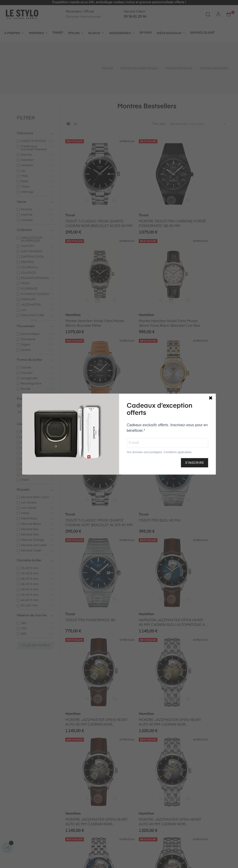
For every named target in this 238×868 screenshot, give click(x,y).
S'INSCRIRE (195, 463)
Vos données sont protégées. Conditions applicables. (159, 452)
